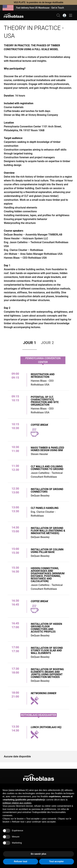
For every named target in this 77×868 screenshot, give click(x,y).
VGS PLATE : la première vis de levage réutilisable (38, 2)
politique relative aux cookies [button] (17, 803)
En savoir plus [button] (39, 854)
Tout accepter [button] (57, 861)
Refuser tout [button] (21, 861)
